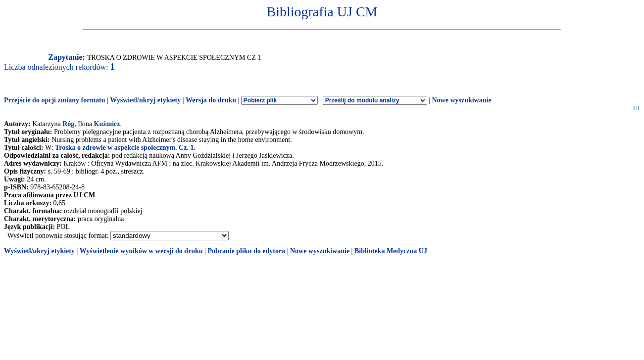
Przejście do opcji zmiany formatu (55, 100)
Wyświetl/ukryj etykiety (145, 100)
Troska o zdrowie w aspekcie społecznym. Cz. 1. (125, 148)
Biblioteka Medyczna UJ (391, 251)
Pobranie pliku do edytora (246, 251)
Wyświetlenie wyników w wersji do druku (141, 251)
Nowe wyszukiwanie (461, 100)
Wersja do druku (211, 100)
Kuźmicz (107, 124)
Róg (68, 124)
